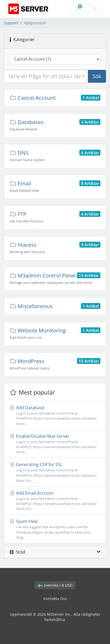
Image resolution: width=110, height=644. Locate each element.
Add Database (55, 416)
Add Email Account (55, 501)
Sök (97, 76)
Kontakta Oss (55, 599)
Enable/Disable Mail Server (55, 444)
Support (11, 23)
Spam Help (55, 529)
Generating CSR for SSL (55, 472)
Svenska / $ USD (55, 585)
